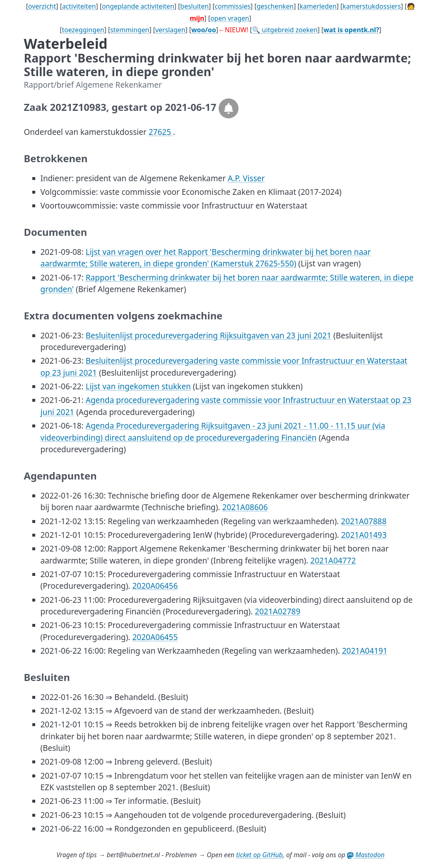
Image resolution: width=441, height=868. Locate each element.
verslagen (170, 30)
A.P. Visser (246, 178)
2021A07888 (364, 521)
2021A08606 (245, 507)
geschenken (275, 6)
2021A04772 (333, 561)
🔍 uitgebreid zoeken (285, 30)
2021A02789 (277, 611)
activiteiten (79, 6)
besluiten (194, 6)
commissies (233, 6)
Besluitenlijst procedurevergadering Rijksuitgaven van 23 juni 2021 (208, 336)
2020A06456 (155, 586)
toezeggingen (83, 30)
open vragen (230, 18)
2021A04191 (365, 651)
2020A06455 (155, 637)
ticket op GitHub (259, 855)
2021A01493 (364, 535)
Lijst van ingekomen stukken (138, 386)
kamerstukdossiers (372, 6)
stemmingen (130, 30)
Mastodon (366, 855)
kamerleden (318, 6)
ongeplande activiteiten (138, 6)
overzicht (42, 6)
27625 (161, 132)
